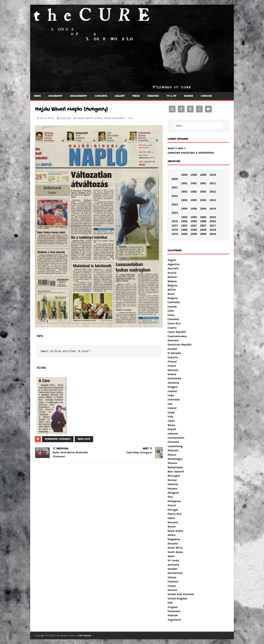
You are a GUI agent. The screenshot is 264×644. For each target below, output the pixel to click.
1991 (194, 183)
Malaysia (173, 450)
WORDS (189, 96)
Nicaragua (174, 476)
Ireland (172, 408)
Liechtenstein (176, 438)
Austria (172, 273)
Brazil (171, 294)
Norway (172, 480)
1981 (184, 183)
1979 (175, 234)
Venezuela (174, 611)
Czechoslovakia (177, 336)
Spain (171, 556)
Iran (170, 404)
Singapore (174, 539)
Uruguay (173, 607)
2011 (213, 183)
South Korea (175, 552)
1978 (175, 230)
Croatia (172, 328)
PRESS (136, 96)
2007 (203, 226)
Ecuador (172, 349)
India (171, 396)
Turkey (172, 586)
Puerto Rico (175, 514)
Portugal (173, 510)
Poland (172, 505)
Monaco (172, 463)
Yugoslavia (174, 620)
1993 (194, 200)
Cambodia (174, 302)
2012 (213, 192)
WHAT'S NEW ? (177, 149)
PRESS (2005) (94, 118)
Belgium (173, 286)
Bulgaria (173, 298)
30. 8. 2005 (47, 118)
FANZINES (153, 96)
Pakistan (173, 484)
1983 (184, 200)
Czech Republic (177, 332)
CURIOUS (206, 96)
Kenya (171, 425)
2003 (203, 200)
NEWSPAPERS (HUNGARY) (58, 439)
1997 (194, 226)
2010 (213, 175)
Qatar (171, 518)
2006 (203, 221)
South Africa (175, 548)
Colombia (173, 319)
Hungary (173, 387)
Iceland (172, 391)
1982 (184, 192)
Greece (172, 374)
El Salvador (174, 353)
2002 (203, 192)
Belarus (172, 281)
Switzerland (175, 573)
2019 (213, 234)
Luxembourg (175, 446)
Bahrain (172, 277)
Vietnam (173, 615)
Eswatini (173, 358)
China (171, 315)
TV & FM (171, 96)
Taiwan (172, 577)
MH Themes (85, 636)
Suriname (173, 565)
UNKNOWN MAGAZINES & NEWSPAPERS (191, 153)
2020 (175, 179)
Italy (170, 417)
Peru (170, 497)
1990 (194, 175)
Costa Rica (174, 324)
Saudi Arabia (175, 531)
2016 (213, 221)
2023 (175, 205)
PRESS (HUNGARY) (115, 118)
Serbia (172, 535)
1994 (194, 209)
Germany (173, 370)
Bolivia (172, 290)
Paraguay (173, 493)
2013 (213, 200)
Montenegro (175, 459)
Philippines (174, 501)
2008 (203, 230)
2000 (203, 175)
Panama (172, 489)
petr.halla (65, 118)
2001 (203, 183)
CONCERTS (101, 96)
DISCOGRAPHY (78, 96)
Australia (173, 269)
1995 (194, 217)
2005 (203, 217)
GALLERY (120, 96)
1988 (184, 230)
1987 (184, 226)
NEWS (37, 96)
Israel (171, 413)
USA (170, 603)
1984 (184, 209)
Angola (172, 260)
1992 (194, 192)
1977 (175, 226)
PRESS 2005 (84, 439)
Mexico (172, 455)
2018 (213, 230)
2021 (175, 188)
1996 (194, 221)
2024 (175, 213)
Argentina (174, 264)
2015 (213, 217)
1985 (184, 217)
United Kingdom (177, 599)
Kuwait (172, 429)
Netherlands (175, 468)
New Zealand (176, 472)
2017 (213, 226)
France (172, 366)
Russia (172, 527)
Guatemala (174, 379)
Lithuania (173, 442)
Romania (173, 522)
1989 (184, 234)
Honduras (173, 383)
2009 (203, 234)
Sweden (172, 569)
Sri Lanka (173, 560)
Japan (171, 421)
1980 (184, 175)
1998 (194, 230)
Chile (171, 311)
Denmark (173, 341)
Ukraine (172, 590)
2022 (175, 196)
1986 (184, 221)
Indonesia (174, 400)
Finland (172, 362)
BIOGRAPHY (55, 96)
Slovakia (173, 544)
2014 (213, 209)
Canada (172, 307)
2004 (203, 209)
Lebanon (173, 434)
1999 (194, 234)
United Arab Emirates (181, 594)
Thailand (173, 582)
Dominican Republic (180, 345)
